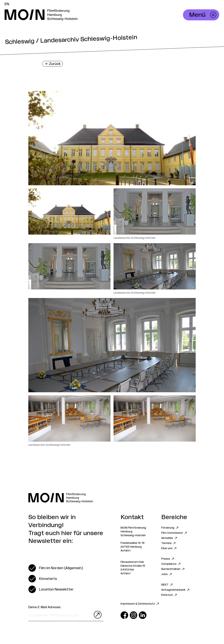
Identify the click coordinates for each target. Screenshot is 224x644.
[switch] (56, 568)
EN (7, 4)
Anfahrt (126, 551)
